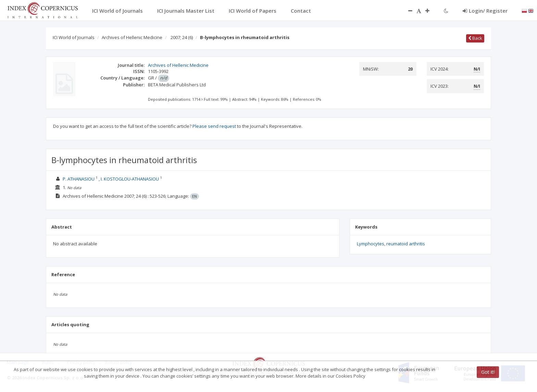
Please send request (214, 126)
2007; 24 (182, 37)
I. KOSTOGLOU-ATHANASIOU (130, 179)
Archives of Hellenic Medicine (132, 37)
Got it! (488, 372)
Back (475, 38)
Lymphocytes (371, 244)
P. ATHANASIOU (79, 179)
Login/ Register (485, 11)
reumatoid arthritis (406, 244)
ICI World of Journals (74, 37)
